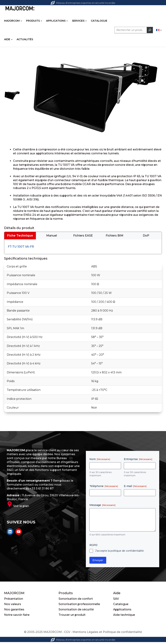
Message (102, 508)
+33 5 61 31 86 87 (42, 492)
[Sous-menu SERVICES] (86, 21)
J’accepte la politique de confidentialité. (120, 554)
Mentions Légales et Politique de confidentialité (107, 635)
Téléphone (104, 489)
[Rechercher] (150, 30)
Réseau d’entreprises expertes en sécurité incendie (83, 3)
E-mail (135, 489)
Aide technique (124, 618)
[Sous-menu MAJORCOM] (21, 21)
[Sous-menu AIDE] (12, 39)
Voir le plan (21, 509)
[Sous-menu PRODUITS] (41, 21)
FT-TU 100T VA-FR (21, 250)
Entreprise (138, 462)
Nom (100, 462)
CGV (67, 635)
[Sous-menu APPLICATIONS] (67, 21)
